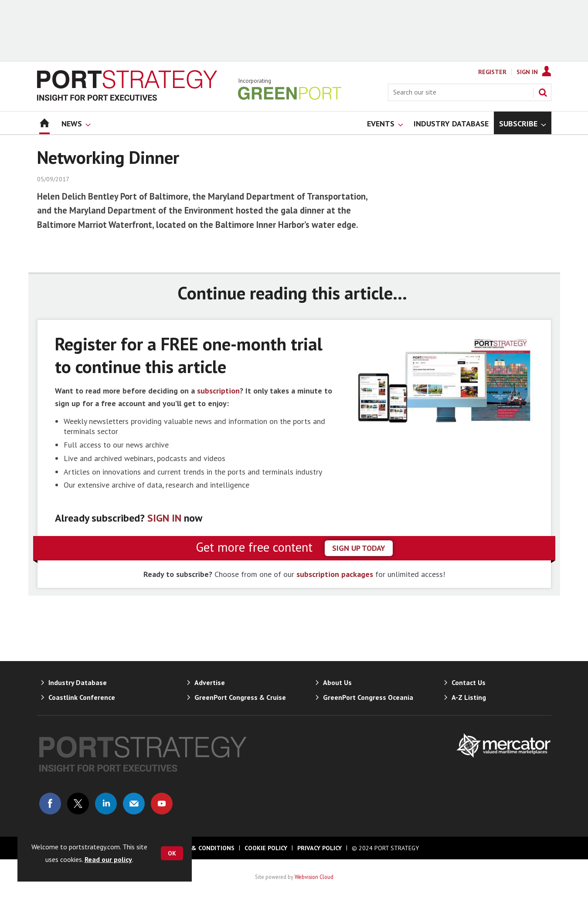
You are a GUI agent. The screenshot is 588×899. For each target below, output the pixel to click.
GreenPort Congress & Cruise (240, 697)
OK (172, 853)
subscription (218, 391)
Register (492, 72)
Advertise (210, 682)
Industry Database (78, 682)
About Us (337, 682)
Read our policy (108, 859)
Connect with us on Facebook (50, 804)
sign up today (359, 548)
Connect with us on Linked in (106, 804)
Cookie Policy (266, 848)
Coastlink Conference (82, 697)
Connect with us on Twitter (78, 804)
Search (543, 92)
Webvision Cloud (314, 877)
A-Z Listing (469, 697)
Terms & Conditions (202, 848)
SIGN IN (164, 518)
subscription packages (335, 574)
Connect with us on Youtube (162, 804)
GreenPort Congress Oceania (368, 697)
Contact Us (469, 682)
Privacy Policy (319, 848)
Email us (134, 804)
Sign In (527, 72)
